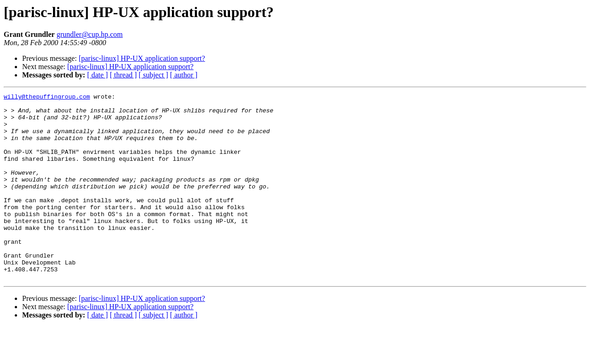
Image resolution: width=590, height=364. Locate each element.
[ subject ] (153, 75)
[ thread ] (123, 75)
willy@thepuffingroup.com (47, 98)
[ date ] (97, 75)
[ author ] (184, 75)
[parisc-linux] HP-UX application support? (142, 58)
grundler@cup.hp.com (90, 34)
